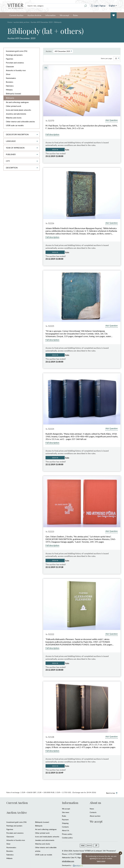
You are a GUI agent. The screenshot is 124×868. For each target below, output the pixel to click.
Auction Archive (34, 15)
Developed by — (72, 865)
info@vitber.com (68, 861)
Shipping (65, 823)
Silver (8, 74)
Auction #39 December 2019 (42, 22)
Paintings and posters (14, 55)
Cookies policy (67, 838)
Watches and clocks (14, 118)
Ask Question (112, 120)
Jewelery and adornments (16, 114)
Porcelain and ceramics (15, 63)
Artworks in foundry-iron (16, 70)
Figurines (10, 59)
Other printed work (14, 106)
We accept (64, 15)
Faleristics (10, 86)
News (92, 809)
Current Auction (16, 15)
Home (10, 22)
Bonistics (10, 82)
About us (95, 803)
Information (50, 15)
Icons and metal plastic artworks (18, 110)
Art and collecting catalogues (17, 102)
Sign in (55, 150)
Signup (103, 6)
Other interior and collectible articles (20, 122)
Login (95, 6)
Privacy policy (67, 834)
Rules (76, 15)
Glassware (10, 66)
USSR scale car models (15, 125)
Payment (65, 820)
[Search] (86, 6)
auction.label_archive (21, 22)
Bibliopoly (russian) (13, 94)
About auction (95, 816)
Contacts (65, 827)
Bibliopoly (10, 98)
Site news (66, 812)
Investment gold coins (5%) (17, 51)
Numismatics (11, 78)
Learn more (101, 861)
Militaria (9, 90)
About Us (66, 830)
